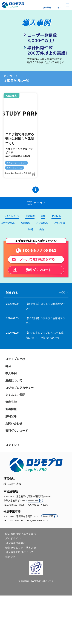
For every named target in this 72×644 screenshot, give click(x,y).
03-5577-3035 (17, 505)
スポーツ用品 (8, 223)
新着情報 (11, 409)
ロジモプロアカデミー (19, 388)
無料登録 (47, 7)
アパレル (56, 216)
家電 (43, 216)
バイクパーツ (12, 216)
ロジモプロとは (15, 359)
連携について (14, 380)
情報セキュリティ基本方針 (21, 548)
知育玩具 (25, 223)
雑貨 (31, 229)
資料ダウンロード (17, 431)
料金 (8, 366)
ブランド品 (60, 223)
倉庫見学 (11, 402)
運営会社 (10, 557)
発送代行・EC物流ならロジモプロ (37, 581)
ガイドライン (13, 538)
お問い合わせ (14, 424)
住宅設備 (30, 216)
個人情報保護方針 (16, 543)
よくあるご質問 (15, 395)
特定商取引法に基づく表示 (21, 534)
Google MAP (35, 501)
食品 (41, 229)
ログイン (57, 7)
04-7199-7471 (17, 521)
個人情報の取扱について (19, 552)
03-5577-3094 (40, 250)
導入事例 (11, 373)
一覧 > (64, 292)
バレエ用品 (42, 223)
